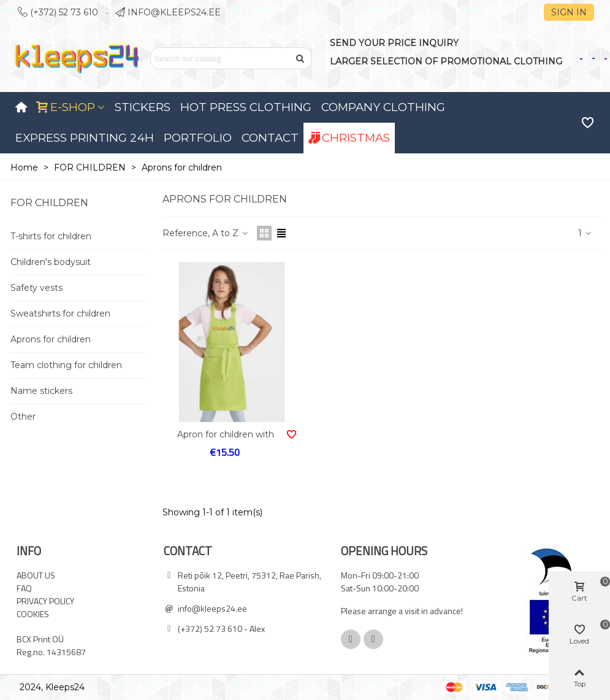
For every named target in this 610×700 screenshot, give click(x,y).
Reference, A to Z (206, 233)
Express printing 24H (85, 138)
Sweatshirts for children (60, 313)
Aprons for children (51, 339)
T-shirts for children (51, 236)
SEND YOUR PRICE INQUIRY (394, 43)
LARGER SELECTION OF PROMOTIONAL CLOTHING (446, 61)
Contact (270, 138)
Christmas (349, 138)
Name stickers (41, 391)
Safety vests (36, 288)
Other (23, 417)
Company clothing (383, 107)
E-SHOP (66, 107)
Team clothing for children (66, 365)
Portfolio (198, 138)
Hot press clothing (246, 107)
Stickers (143, 107)
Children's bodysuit (51, 262)
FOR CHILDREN (49, 203)
